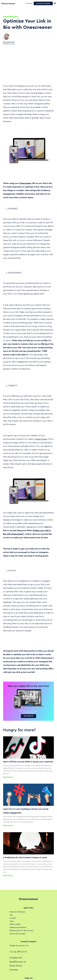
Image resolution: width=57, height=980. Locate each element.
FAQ (11, 915)
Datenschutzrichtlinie (18, 927)
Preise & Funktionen (17, 912)
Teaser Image (41, 439)
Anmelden (29, 3)
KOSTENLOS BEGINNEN (43, 3)
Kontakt (13, 918)
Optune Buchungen (17, 934)
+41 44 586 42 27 (18, 951)
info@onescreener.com (19, 946)
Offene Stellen (15, 924)
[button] (55, 3)
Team (12, 921)
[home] (10, 3)
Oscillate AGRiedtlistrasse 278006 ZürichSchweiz (18, 964)
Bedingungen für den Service (21, 930)
